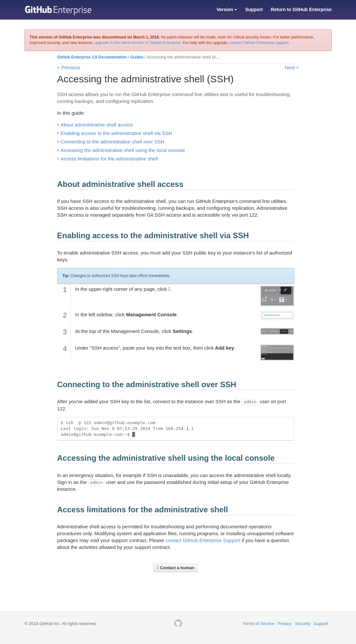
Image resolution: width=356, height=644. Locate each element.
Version (227, 9)
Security (303, 624)
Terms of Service (259, 624)
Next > (292, 67)
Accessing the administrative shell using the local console (123, 150)
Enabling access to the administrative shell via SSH (116, 133)
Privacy (285, 624)
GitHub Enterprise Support (212, 540)
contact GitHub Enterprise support (259, 43)
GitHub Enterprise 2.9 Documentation (92, 57)
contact (174, 540)
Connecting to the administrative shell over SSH (112, 142)
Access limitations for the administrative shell (109, 159)
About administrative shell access (97, 125)
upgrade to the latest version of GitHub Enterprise (137, 43)
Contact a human (176, 568)
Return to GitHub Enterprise (301, 9)
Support (254, 9)
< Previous (69, 67)
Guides (137, 57)
